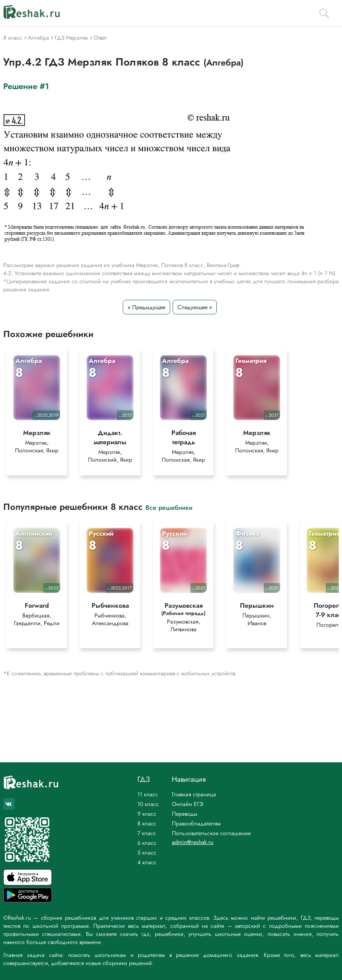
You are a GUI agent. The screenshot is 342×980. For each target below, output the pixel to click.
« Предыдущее (146, 307)
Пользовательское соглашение (211, 833)
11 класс (148, 794)
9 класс (147, 814)
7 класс (147, 833)
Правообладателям (196, 823)
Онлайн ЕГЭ (188, 804)
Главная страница (194, 794)
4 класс (147, 862)
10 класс (148, 804)
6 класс (147, 843)
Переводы (185, 814)
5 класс (147, 853)
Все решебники (169, 507)
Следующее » (195, 307)
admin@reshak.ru (192, 842)
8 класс (147, 823)
